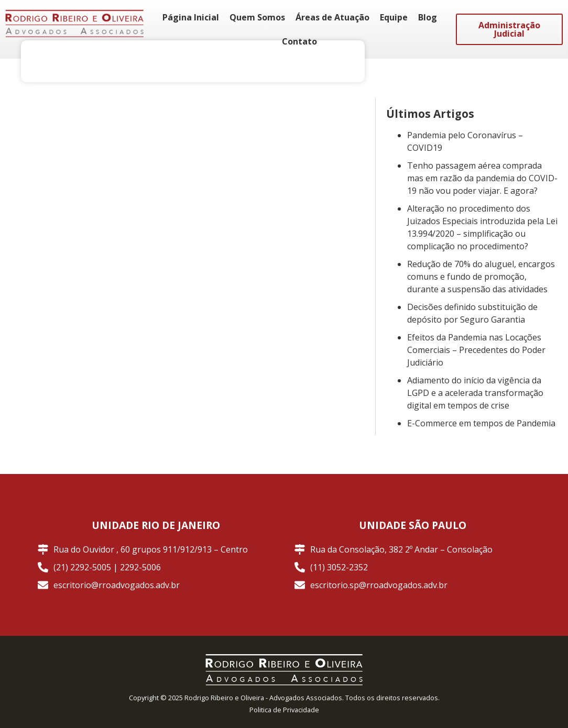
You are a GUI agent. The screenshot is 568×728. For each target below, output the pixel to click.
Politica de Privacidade (284, 710)
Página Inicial (191, 17)
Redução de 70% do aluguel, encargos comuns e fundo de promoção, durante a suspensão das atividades (481, 277)
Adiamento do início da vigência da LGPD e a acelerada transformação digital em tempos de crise (475, 393)
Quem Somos (257, 17)
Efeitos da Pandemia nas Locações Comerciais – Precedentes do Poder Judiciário (476, 350)
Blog (428, 17)
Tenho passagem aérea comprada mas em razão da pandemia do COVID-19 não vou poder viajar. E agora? (482, 178)
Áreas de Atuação (332, 17)
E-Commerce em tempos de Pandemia (481, 423)
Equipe (394, 17)
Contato (299, 41)
